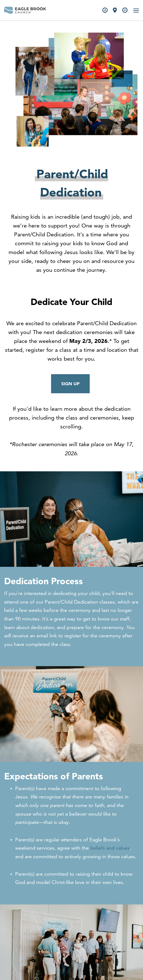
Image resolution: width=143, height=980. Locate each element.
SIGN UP (70, 384)
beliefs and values (110, 848)
